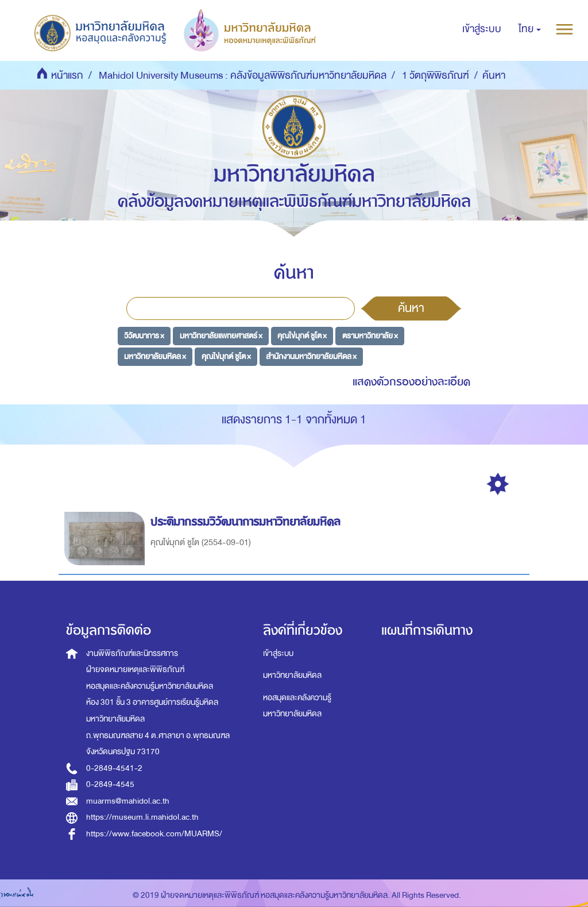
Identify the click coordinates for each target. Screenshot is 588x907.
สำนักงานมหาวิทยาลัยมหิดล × (311, 356)
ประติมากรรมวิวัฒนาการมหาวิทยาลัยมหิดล (247, 522)
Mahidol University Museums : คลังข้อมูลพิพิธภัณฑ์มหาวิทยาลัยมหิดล (243, 76)
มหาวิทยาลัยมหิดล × (155, 356)
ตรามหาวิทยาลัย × (370, 336)
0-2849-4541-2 (114, 768)
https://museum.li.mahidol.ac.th (142, 817)
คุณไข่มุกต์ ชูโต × (302, 336)
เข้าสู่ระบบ (278, 653)
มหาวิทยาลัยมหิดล (292, 675)
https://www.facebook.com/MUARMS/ (154, 834)
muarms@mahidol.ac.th (128, 801)
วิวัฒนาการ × (144, 336)
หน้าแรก (67, 76)
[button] (530, 29)
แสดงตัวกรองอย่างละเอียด (411, 382)
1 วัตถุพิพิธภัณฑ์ (436, 76)
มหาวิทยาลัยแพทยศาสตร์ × (221, 336)
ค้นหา (411, 308)
